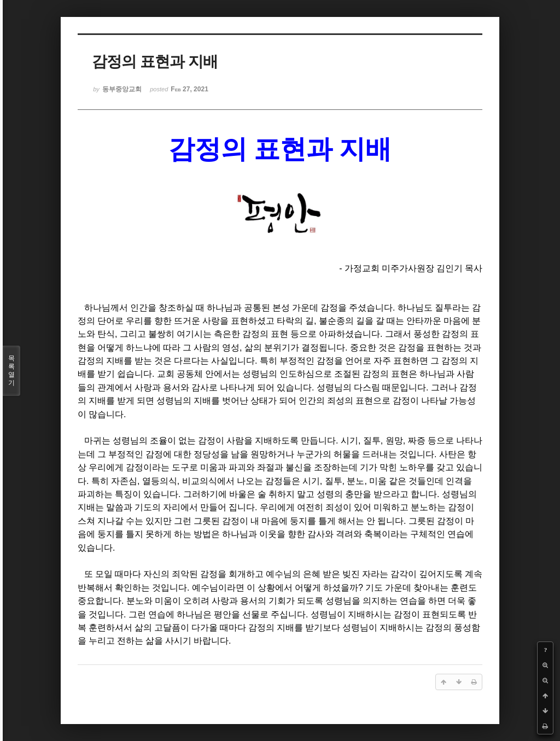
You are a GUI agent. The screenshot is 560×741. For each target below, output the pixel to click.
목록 (11, 371)
